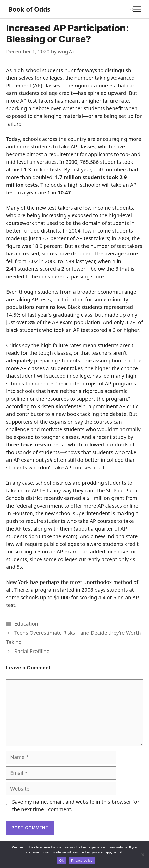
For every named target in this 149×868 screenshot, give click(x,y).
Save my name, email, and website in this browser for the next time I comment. (76, 805)
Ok (61, 860)
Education (26, 624)
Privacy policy (82, 860)
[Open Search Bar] (132, 9)
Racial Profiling (32, 651)
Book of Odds (29, 9)
